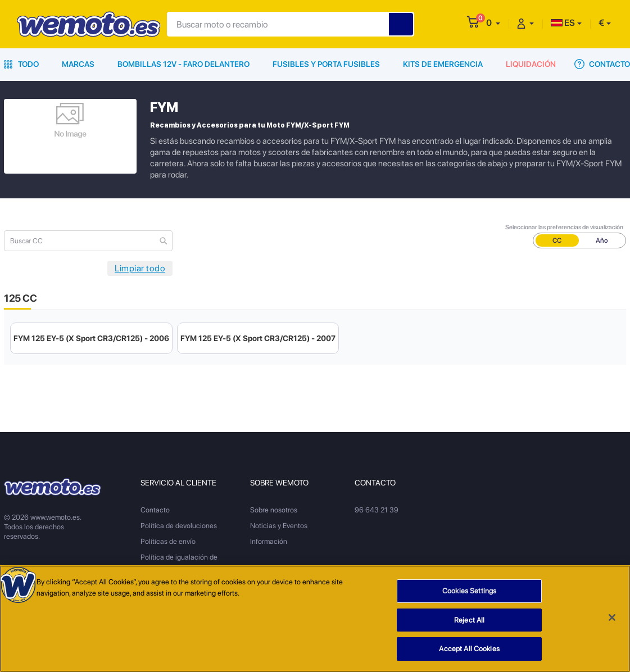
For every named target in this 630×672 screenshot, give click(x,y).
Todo (21, 64)
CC (557, 240)
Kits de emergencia (443, 64)
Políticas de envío (168, 541)
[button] (493, 23)
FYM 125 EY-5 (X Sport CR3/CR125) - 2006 (91, 338)
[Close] (612, 617)
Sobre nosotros (274, 510)
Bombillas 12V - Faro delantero (183, 64)
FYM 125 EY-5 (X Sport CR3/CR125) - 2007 (258, 338)
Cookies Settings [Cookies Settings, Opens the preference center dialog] (469, 591)
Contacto (602, 64)
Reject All (469, 620)
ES (563, 23)
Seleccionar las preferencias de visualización (564, 227)
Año (602, 240)
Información (269, 541)
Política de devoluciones (179, 526)
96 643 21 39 (377, 510)
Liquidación (531, 64)
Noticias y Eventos (279, 526)
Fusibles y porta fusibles (326, 64)
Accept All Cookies (469, 649)
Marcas (78, 64)
